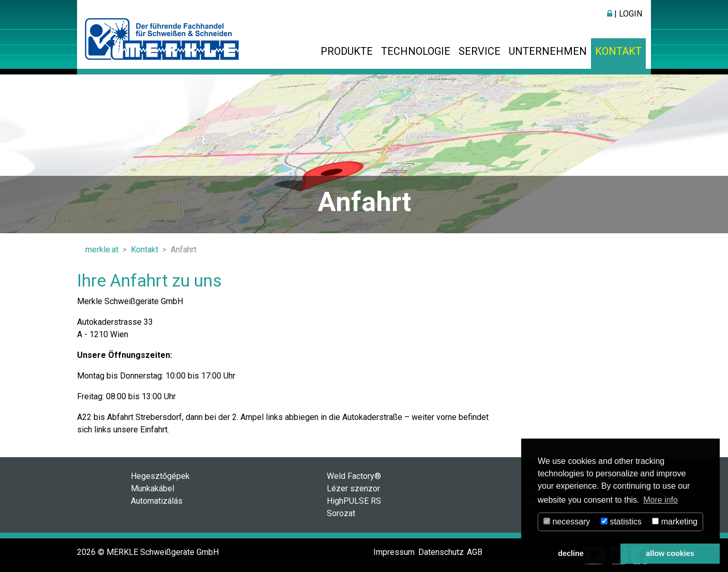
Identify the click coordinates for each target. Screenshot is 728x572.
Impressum (394, 552)
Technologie (416, 51)
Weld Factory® (354, 476)
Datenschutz (441, 552)
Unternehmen (548, 51)
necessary (567, 522)
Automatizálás (157, 501)
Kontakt (618, 51)
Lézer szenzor (353, 488)
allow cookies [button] (670, 553)
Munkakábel (153, 488)
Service (480, 51)
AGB (475, 552)
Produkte (347, 51)
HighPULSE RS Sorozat (354, 507)
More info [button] (661, 500)
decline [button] (571, 553)
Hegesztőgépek (160, 476)
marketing (675, 522)
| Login (625, 14)
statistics (621, 522)
